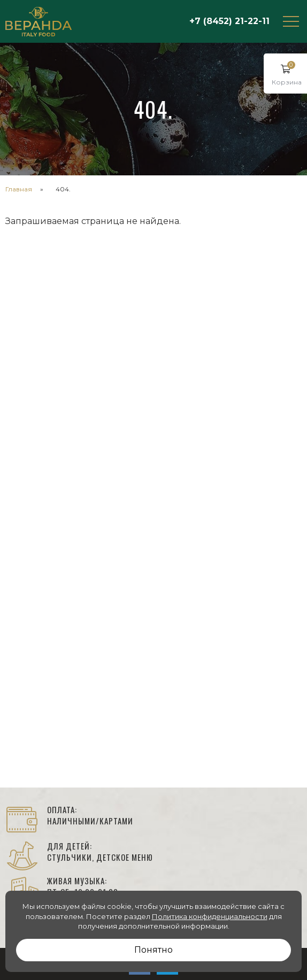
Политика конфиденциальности (210, 916)
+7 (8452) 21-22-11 (229, 21)
